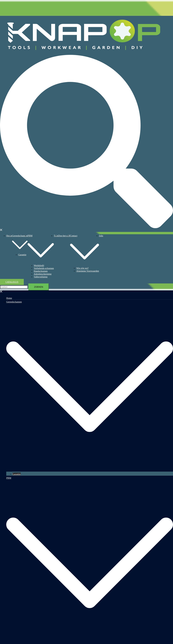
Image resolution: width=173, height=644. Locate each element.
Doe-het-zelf (64, 236)
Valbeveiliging (41, 277)
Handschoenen (41, 271)
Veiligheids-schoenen (44, 268)
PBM (30, 236)
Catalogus (12, 282)
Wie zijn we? (83, 268)
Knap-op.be (168, 31)
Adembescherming (43, 274)
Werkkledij (39, 265)
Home (9, 236)
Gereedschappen (20, 236)
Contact (74, 236)
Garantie (22, 255)
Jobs (101, 236)
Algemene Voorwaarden (88, 271)
